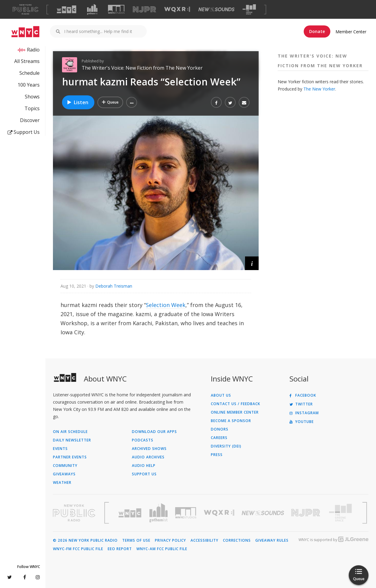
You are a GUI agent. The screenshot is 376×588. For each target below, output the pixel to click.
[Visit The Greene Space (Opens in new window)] (249, 10)
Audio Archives (148, 457)
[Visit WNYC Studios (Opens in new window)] (116, 9)
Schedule (29, 73)
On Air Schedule (70, 432)
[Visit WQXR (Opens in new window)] (177, 10)
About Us (221, 395)
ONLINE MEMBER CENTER (235, 412)
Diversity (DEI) (226, 446)
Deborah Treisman (114, 286)
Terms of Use (136, 540)
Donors (220, 429)
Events (60, 449)
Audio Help (144, 466)
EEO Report (120, 549)
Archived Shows (149, 449)
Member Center (351, 32)
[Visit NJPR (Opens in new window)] (144, 10)
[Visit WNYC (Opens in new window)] (67, 9)
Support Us (24, 132)
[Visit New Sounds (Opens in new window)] (216, 9)
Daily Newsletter (72, 440)
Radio (33, 50)
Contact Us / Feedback (235, 404)
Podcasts (143, 440)
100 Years (29, 85)
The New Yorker (319, 89)
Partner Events (70, 457)
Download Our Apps (154, 432)
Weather (62, 483)
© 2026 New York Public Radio (85, 540)
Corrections (237, 540)
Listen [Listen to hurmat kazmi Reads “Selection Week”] (77, 102)
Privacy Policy (170, 540)
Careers (219, 438)
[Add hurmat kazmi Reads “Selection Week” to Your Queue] (110, 102)
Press (217, 455)
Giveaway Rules (272, 540)
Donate (317, 31)
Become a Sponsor (231, 421)
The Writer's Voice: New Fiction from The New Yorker (142, 68)
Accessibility (204, 540)
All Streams (27, 61)
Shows (32, 97)
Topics (32, 108)
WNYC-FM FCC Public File (78, 549)
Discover (30, 120)
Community (65, 466)
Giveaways (64, 474)
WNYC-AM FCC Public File (162, 549)
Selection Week (166, 305)
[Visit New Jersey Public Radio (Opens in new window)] (306, 513)
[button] (132, 102)
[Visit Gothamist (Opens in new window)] (92, 9)
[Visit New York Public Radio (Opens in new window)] (74, 513)
